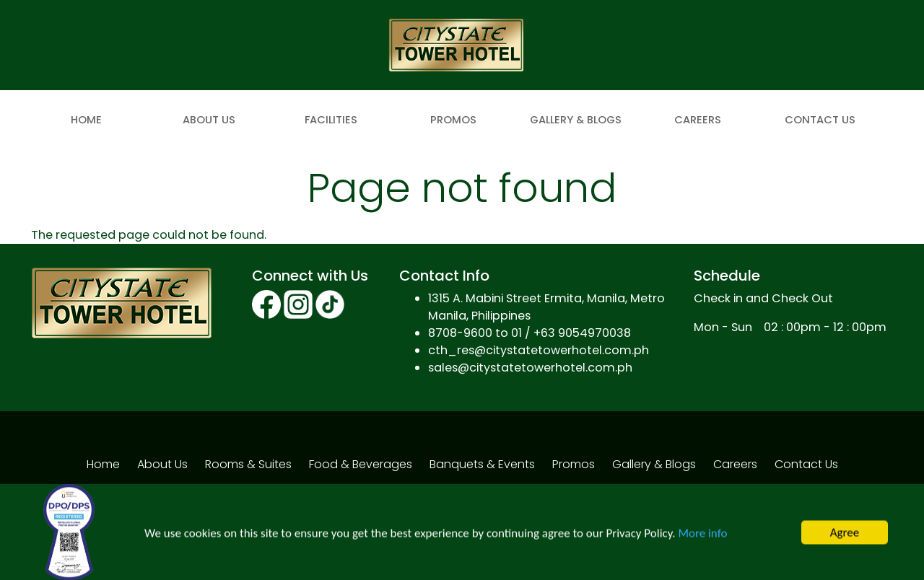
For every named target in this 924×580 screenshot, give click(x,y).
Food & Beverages (361, 464)
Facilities (331, 120)
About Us (209, 120)
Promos (453, 120)
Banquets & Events (482, 464)
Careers (698, 120)
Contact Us (820, 120)
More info (702, 535)
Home (86, 120)
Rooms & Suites (248, 464)
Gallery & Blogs (576, 120)
